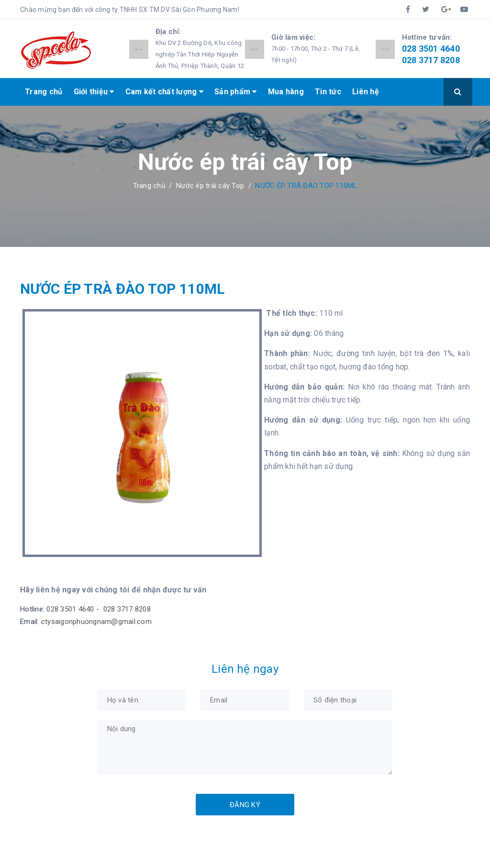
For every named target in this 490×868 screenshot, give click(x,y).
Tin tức (328, 92)
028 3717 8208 (431, 60)
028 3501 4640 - (74, 609)
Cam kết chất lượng (164, 92)
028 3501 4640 (431, 49)
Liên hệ (366, 92)
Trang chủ (44, 92)
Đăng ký (245, 805)
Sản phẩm (236, 92)
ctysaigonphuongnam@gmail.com (96, 622)
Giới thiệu (94, 92)
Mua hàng (286, 92)
